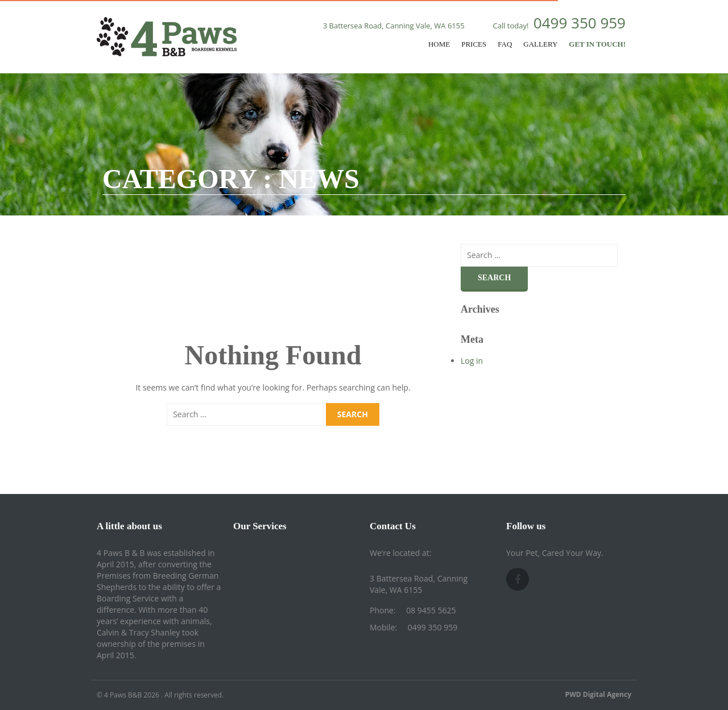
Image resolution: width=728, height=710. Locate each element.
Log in (472, 361)
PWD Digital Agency (598, 694)
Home (439, 44)
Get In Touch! (597, 44)
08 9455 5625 (431, 610)
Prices (474, 44)
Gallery (540, 44)
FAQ (505, 44)
